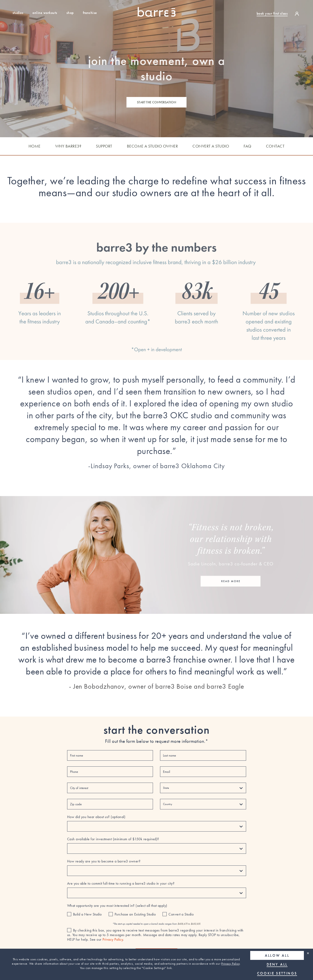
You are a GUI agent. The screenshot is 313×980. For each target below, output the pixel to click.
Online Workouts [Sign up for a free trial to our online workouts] (45, 13)
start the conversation (156, 102)
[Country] (203, 804)
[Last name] (203, 755)
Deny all (277, 964)
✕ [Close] (308, 953)
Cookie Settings (277, 973)
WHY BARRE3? (68, 146)
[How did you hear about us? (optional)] (157, 826)
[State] (203, 788)
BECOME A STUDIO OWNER (153, 146)
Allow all (277, 955)
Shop (70, 13)
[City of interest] (110, 788)
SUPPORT (104, 146)
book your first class (272, 13)
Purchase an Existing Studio (135, 914)
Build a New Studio (87, 914)
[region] (156, 964)
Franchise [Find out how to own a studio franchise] (90, 13)
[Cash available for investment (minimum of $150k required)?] (157, 848)
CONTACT (275, 146)
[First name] (110, 755)
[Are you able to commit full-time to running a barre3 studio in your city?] (157, 893)
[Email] (203, 772)
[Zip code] (110, 804)
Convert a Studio (181, 914)
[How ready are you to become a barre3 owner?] (157, 871)
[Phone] (110, 772)
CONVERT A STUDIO (211, 146)
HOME (35, 146)
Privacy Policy (230, 964)
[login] (298, 13)
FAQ (247, 146)
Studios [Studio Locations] (18, 13)
